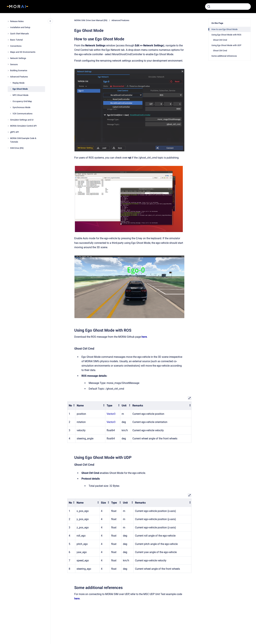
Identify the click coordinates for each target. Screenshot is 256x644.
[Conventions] (8, 46)
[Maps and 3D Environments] (8, 52)
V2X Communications (23, 114)
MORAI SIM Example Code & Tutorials (23, 140)
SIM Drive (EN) (17, 148)
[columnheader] (71, 406)
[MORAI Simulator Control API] (8, 126)
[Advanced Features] (8, 77)
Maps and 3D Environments (23, 52)
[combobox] (228, 7)
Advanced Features (19, 77)
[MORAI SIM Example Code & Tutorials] (8, 138)
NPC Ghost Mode (20, 95)
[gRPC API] (8, 132)
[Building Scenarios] (8, 71)
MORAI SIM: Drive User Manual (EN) (91, 20)
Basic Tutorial (16, 40)
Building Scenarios (19, 70)
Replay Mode (19, 83)
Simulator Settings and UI (22, 120)
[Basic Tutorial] (8, 40)
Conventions (16, 46)
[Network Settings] (8, 58)
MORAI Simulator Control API (23, 126)
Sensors (14, 64)
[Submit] (209, 7)
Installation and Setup (20, 27)
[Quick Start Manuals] (8, 34)
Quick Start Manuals (20, 34)
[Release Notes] (8, 21)
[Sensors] (8, 64)
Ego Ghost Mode (20, 89)
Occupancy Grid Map (22, 101)
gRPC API (15, 132)
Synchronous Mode (21, 107)
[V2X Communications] (10, 114)
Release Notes (17, 21)
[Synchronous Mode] (10, 107)
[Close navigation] (50, 21)
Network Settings (18, 58)
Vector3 (111, 414)
